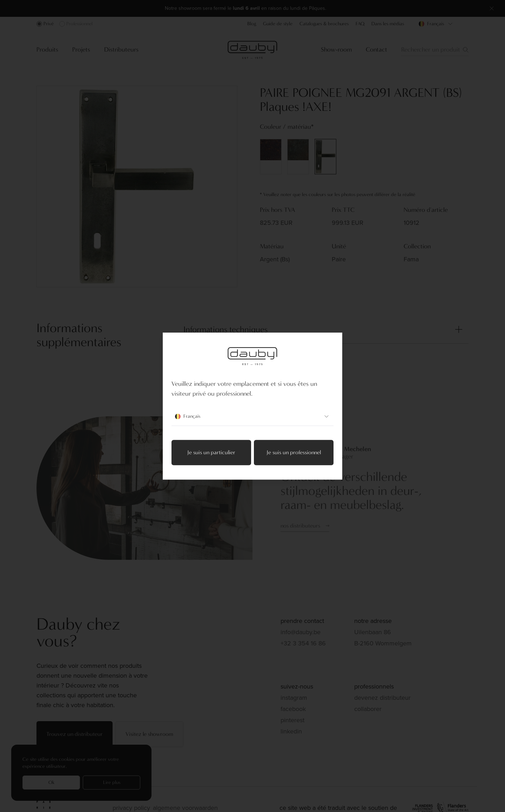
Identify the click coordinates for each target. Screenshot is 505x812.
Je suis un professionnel (294, 452)
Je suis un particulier (211, 452)
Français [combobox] (252, 416)
